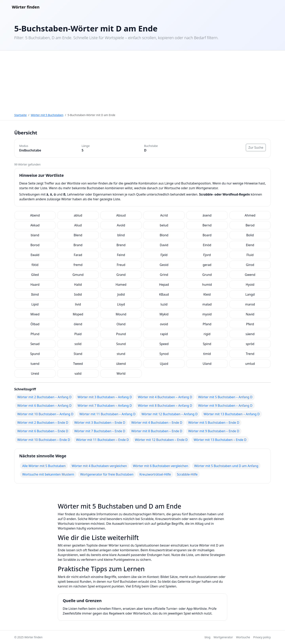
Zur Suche (256, 148)
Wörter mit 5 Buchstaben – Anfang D (225, 397)
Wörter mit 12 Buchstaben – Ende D (161, 440)
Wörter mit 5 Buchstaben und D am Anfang (226, 466)
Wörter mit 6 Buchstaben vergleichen (161, 466)
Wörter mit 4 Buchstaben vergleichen (99, 466)
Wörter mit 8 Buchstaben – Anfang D (165, 406)
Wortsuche (243, 637)
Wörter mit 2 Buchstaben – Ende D (43, 423)
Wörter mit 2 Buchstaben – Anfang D (44, 397)
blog (208, 637)
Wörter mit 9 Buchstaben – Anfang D (225, 406)
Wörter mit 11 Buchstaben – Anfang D (107, 414)
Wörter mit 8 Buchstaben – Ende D (157, 431)
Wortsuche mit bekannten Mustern (48, 474)
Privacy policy (262, 637)
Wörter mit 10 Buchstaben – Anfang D (45, 414)
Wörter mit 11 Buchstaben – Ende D (102, 440)
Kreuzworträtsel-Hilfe (155, 474)
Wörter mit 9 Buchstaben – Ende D (214, 431)
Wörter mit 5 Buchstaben (47, 115)
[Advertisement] (142, 80)
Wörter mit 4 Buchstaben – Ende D (157, 423)
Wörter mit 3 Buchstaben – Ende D (100, 423)
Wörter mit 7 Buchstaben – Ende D (100, 431)
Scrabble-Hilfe (187, 474)
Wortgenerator (223, 637)
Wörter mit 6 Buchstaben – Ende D (43, 431)
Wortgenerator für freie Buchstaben (107, 474)
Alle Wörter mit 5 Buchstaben (44, 466)
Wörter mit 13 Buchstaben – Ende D (220, 440)
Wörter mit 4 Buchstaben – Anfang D (165, 397)
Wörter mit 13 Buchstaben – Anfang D (232, 414)
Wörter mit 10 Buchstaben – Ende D (44, 440)
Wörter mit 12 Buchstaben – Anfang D (170, 414)
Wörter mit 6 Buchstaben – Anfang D (44, 406)
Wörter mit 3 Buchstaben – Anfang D (105, 397)
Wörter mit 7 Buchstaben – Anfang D (105, 406)
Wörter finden (26, 7)
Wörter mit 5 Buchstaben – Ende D (214, 423)
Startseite (20, 115)
